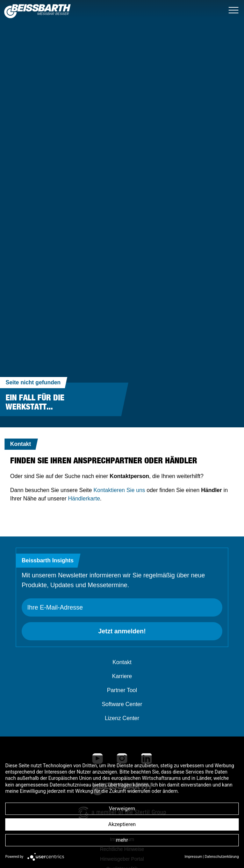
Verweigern (122, 809)
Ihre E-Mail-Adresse (55, 607)
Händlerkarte (84, 499)
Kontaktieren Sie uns (119, 490)
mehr (122, 840)
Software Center (122, 704)
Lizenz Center (122, 718)
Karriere (122, 676)
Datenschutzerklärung (222, 857)
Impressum (193, 857)
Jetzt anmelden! (122, 631)
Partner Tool (122, 690)
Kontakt (122, 662)
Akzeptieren (122, 824)
